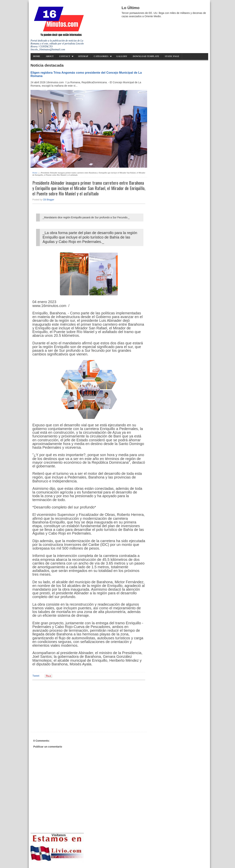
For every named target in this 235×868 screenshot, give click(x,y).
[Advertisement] (61, 706)
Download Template (146, 56)
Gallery (122, 56)
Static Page (172, 56)
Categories (101, 56)
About (50, 56)
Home (37, 56)
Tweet (36, 676)
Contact (65, 56)
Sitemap (83, 56)
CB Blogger (49, 200)
